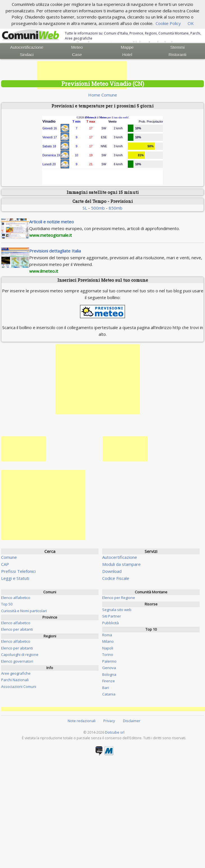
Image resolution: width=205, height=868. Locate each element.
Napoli (108, 648)
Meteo (77, 47)
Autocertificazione (27, 47)
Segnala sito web (117, 610)
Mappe (127, 47)
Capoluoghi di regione (20, 655)
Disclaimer (132, 721)
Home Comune (103, 95)
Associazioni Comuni (19, 686)
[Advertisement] (82, 75)
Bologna (109, 674)
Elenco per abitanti (17, 629)
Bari (106, 688)
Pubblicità (111, 623)
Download (112, 571)
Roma (107, 635)
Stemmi (178, 47)
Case (77, 55)
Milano (108, 641)
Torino (108, 655)
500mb (98, 208)
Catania (109, 694)
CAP (5, 564)
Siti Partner (112, 616)
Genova (109, 668)
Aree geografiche (16, 673)
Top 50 (7, 604)
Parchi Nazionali (15, 680)
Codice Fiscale (116, 578)
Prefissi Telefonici (18, 571)
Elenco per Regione (119, 598)
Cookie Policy (168, 23)
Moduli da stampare (121, 564)
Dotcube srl (115, 732)
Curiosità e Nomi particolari (24, 611)
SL (85, 208)
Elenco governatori (17, 661)
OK (191, 23)
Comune (9, 557)
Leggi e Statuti (15, 578)
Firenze (109, 681)
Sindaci (27, 55)
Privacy (109, 721)
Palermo (109, 661)
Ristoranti (177, 55)
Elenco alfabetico (16, 598)
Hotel (127, 55)
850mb (116, 208)
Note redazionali (82, 721)
